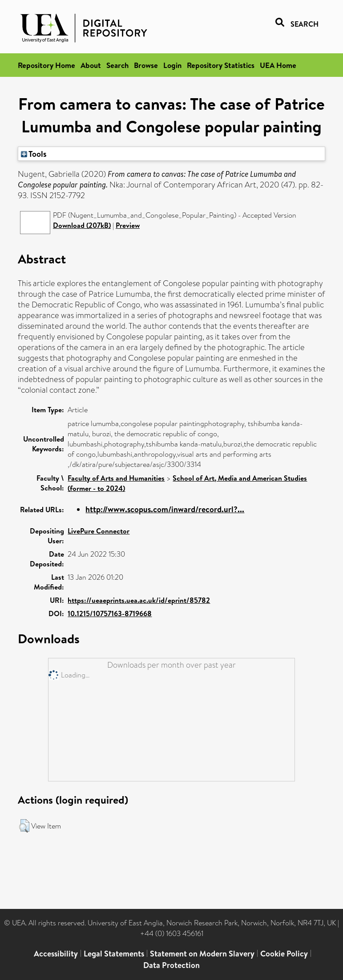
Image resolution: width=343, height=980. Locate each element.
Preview (128, 225)
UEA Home (278, 65)
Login (172, 65)
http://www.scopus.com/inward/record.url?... (165, 509)
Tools (34, 154)
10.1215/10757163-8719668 (110, 613)
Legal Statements (114, 954)
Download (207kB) (82, 225)
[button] (24, 826)
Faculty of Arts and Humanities (116, 478)
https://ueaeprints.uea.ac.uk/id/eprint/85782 (139, 600)
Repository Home (46, 65)
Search (117, 65)
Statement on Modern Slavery (202, 954)
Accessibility (56, 954)
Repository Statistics (221, 65)
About (91, 65)
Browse (146, 65)
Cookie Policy (284, 954)
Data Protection (171, 965)
